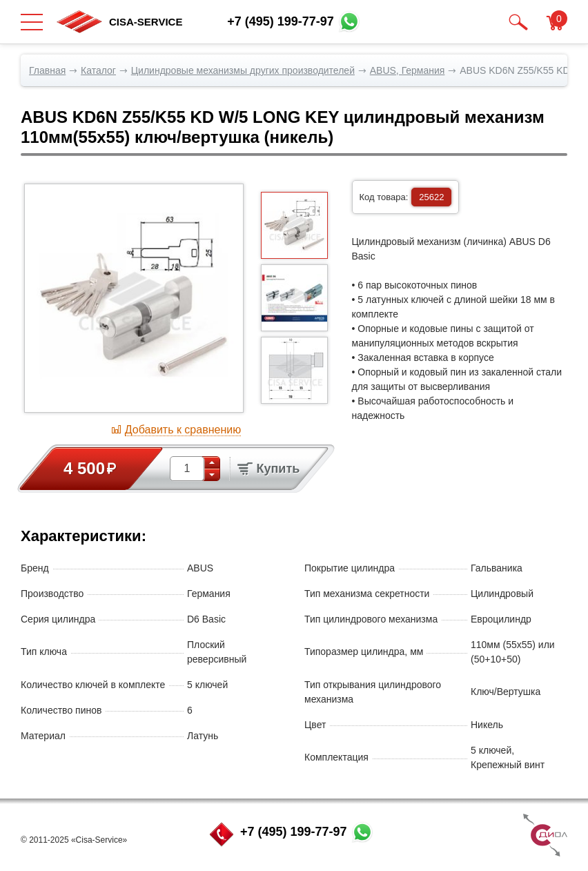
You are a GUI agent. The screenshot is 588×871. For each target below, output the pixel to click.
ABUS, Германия (408, 70)
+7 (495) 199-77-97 (294, 832)
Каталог (98, 70)
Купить (268, 469)
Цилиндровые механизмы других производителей (243, 70)
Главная (47, 70)
